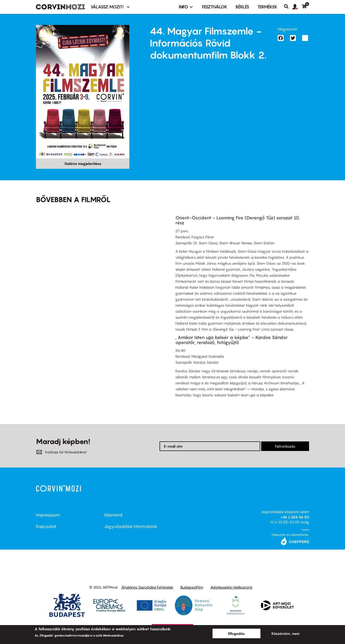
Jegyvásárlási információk (131, 526)
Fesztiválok (215, 7)
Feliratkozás (285, 446)
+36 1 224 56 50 (295, 517)
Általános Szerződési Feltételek (147, 587)
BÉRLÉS (242, 7)
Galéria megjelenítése (83, 164)
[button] (297, 7)
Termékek (267, 7)
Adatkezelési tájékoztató (231, 587)
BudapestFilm (192, 587)
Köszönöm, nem (285, 633)
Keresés (288, 6)
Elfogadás (236, 633)
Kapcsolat (46, 526)
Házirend (113, 515)
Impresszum (48, 515)
